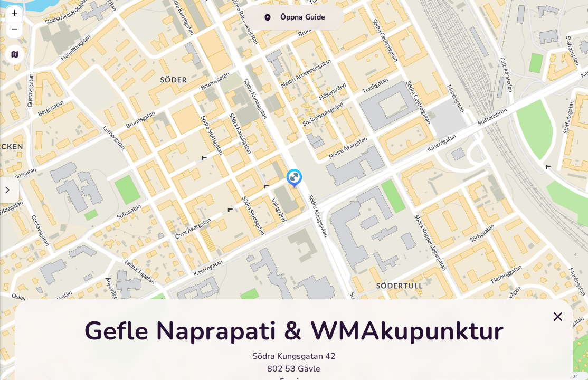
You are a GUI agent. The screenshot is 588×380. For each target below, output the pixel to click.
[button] (294, 179)
